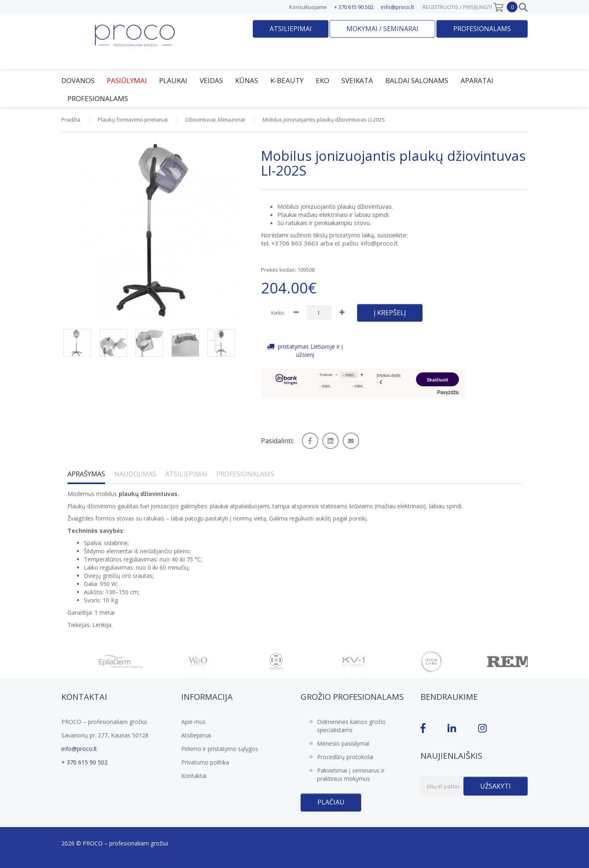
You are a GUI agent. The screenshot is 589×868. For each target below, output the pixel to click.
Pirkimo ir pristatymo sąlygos (220, 749)
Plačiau (331, 802)
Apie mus (193, 722)
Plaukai (173, 80)
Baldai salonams (417, 80)
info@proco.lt (397, 7)
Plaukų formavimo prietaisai (133, 119)
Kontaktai (194, 776)
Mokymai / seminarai (382, 29)
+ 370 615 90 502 (354, 7)
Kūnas (247, 80)
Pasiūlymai (127, 80)
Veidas (211, 80)
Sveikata (357, 80)
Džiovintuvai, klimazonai (215, 119)
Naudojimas (135, 474)
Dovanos (78, 80)
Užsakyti (496, 786)
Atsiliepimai (291, 29)
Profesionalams (482, 29)
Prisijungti (478, 7)
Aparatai (477, 80)
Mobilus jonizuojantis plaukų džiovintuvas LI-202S (324, 119)
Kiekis (278, 313)
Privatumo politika (205, 762)
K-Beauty (287, 80)
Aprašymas (86, 474)
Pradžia (71, 119)
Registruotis (441, 7)
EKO (323, 80)
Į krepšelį (390, 313)
